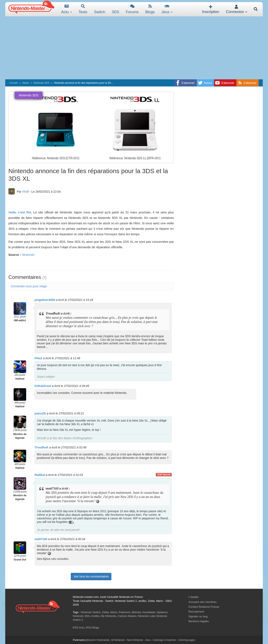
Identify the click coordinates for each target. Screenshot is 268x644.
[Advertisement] (134, 48)
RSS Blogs (92, 628)
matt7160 (41, 539)
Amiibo (95, 616)
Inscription (211, 9)
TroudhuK (41, 447)
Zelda (105, 612)
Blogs (150, 9)
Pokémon (124, 612)
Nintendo (28, 255)
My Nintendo (109, 616)
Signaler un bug (198, 616)
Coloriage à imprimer (164, 640)
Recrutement (196, 612)
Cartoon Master (127, 616)
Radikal (40, 475)
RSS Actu (79, 628)
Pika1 (38, 358)
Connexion (236, 9)
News (26, 83)
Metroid (136, 612)
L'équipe (194, 597)
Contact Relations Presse (204, 607)
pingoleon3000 (45, 300)
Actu (66, 9)
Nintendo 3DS (41, 83)
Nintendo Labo (147, 616)
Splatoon (162, 612)
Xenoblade (149, 612)
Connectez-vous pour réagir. (29, 286)
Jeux (167, 9)
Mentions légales (199, 621)
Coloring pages (187, 640)
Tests (83, 9)
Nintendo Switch (91, 612)
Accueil (14, 83)
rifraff (26, 192)
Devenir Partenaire (98, 640)
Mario (114, 612)
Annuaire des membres (202, 602)
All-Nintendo (118, 640)
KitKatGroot (43, 386)
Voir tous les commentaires (91, 576)
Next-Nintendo (135, 640)
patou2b (40, 413)
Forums (132, 9)
